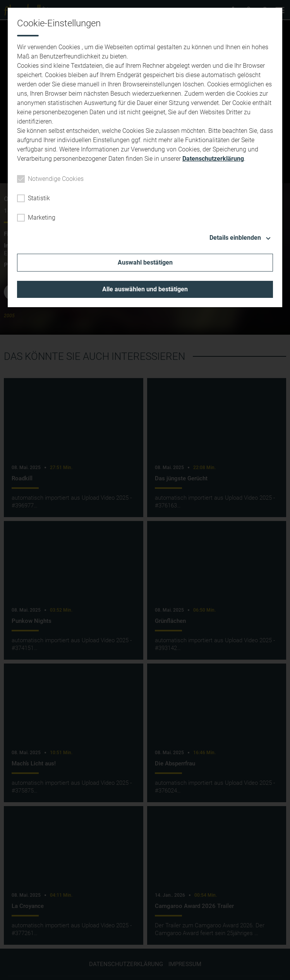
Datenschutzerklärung (213, 159)
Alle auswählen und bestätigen (145, 289)
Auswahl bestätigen (145, 262)
